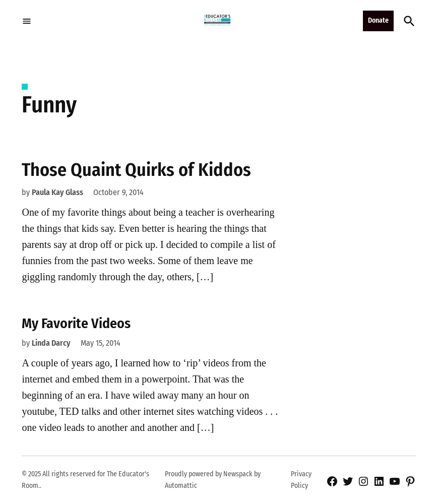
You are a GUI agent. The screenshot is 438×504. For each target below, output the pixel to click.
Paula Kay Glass (57, 192)
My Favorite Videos (76, 323)
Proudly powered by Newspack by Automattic (213, 480)
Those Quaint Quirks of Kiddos (136, 170)
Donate (378, 20)
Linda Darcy (51, 343)
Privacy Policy (301, 480)
